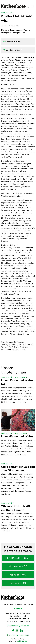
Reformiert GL (18, 583)
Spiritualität (7, 13)
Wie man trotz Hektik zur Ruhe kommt (16, 508)
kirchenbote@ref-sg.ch (18, 626)
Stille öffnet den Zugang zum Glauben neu (18, 469)
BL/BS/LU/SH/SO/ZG (18, 558)
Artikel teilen (12, 50)
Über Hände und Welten (18, 436)
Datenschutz (13, 635)
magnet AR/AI (18, 575)
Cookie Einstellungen (18, 639)
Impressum (24, 635)
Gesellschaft (21, 377)
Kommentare (12, 41)
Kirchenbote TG (18, 566)
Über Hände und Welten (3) (18, 382)
